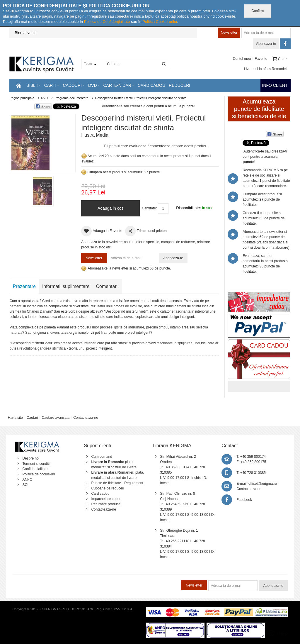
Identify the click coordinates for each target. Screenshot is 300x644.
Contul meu (242, 59)
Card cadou (100, 494)
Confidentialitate (35, 469)
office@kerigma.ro (263, 484)
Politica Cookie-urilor (160, 22)
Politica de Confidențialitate (107, 22)
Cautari (32, 418)
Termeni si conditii (36, 464)
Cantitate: (149, 208)
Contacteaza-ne (86, 418)
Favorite (261, 59)
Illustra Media (95, 135)
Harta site (15, 418)
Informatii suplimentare (66, 286)
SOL (26, 485)
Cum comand (102, 457)
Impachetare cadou (106, 499)
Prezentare (24, 286)
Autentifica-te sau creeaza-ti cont (128, 106)
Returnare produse (106, 504)
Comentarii (107, 286)
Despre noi (31, 458)
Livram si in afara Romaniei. (266, 69)
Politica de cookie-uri (39, 474)
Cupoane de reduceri (108, 488)
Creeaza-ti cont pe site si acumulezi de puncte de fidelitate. (264, 218)
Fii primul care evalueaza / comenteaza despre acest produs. (156, 146)
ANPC (27, 479)
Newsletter (229, 33)
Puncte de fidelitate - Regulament (117, 483)
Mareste (41, 142)
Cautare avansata (56, 418)
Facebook (244, 500)
